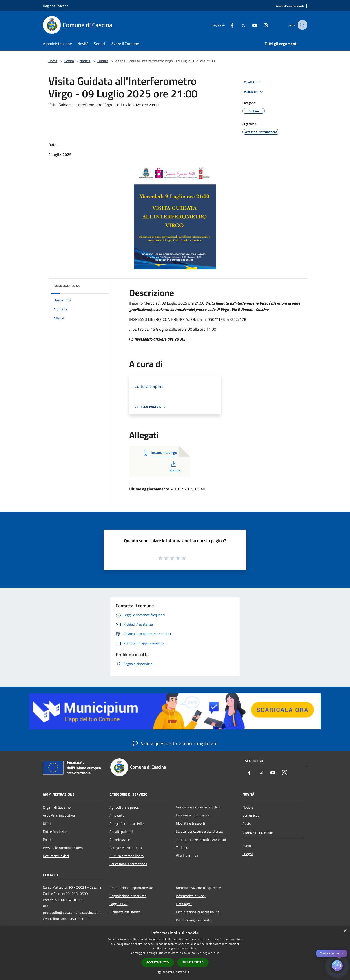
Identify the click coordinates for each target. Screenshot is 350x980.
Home (53, 61)
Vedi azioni (254, 92)
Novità (69, 61)
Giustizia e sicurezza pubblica (198, 807)
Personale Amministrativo (63, 848)
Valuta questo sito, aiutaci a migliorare (175, 743)
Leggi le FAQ (119, 904)
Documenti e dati (56, 856)
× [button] (345, 931)
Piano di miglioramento (194, 920)
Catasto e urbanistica (126, 848)
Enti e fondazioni (56, 832)
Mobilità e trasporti (191, 823)
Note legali (184, 904)
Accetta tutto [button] (158, 962)
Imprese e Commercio (192, 815)
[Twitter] (239, 25)
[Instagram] (262, 25)
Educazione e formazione (128, 864)
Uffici (47, 823)
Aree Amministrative (59, 815)
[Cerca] (302, 25)
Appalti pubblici (121, 832)
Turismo (182, 847)
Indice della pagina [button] (67, 286)
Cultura (103, 61)
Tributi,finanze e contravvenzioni (201, 839)
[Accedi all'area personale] (290, 6)
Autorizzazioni (120, 840)
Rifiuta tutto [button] (193, 962)
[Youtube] (250, 25)
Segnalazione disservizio (128, 896)
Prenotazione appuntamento (131, 888)
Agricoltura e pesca (124, 807)
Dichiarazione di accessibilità (198, 912)
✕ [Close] (342, 953)
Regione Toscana (56, 6)
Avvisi (247, 823)
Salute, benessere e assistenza (199, 831)
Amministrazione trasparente (198, 888)
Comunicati (251, 815)
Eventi (247, 846)
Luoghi (248, 854)
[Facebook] (228, 25)
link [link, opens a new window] (218, 953)
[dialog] (175, 953)
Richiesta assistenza (125, 912)
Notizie (85, 61)
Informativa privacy (191, 896)
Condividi (253, 82)
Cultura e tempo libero (126, 856)
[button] (175, 972)
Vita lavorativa (187, 856)
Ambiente (117, 815)
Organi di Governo (57, 807)
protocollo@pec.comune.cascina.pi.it (72, 912)
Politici (48, 840)
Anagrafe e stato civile (126, 823)
